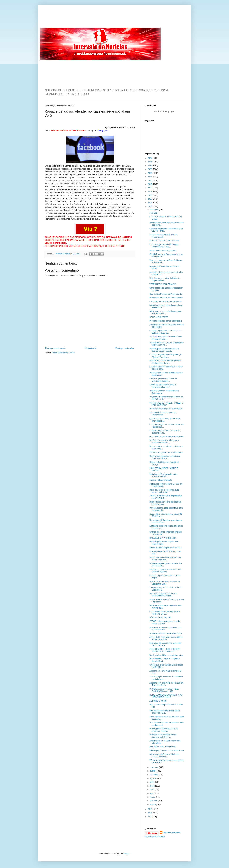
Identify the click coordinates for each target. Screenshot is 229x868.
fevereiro (154, 801)
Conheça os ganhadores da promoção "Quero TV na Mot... (166, 356)
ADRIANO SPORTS (158, 701)
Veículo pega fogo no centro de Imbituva (167, 751)
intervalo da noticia (63, 254)
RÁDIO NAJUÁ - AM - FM (160, 618)
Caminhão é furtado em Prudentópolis (166, 301)
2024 (150, 166)
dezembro (154, 210)
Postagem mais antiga (125, 348)
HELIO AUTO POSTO (159, 317)
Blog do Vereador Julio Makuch (163, 747)
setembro (154, 775)
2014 (150, 203)
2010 (150, 817)
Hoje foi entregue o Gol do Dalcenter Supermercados (165, 279)
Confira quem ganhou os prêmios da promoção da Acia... (165, 457)
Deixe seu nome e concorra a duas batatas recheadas (164, 491)
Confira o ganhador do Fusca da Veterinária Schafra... (163, 380)
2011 (150, 813)
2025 (150, 162)
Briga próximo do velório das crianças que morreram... (165, 503)
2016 (150, 195)
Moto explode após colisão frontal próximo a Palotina (164, 730)
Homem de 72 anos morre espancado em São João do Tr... (165, 362)
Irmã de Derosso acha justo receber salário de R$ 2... (165, 712)
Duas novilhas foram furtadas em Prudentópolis (163, 236)
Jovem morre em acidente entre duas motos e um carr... (165, 559)
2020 (150, 180)
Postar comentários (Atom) (63, 353)
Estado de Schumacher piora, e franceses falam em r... (163, 386)
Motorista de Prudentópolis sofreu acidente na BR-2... (164, 475)
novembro (154, 767)
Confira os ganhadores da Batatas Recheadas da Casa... (164, 246)
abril (152, 793)
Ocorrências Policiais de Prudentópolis (166, 294)
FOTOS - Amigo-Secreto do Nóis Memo (166, 452)
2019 (150, 184)
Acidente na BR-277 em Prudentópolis (166, 633)
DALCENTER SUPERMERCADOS (164, 241)
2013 (150, 206)
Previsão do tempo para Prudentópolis (166, 321)
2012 (150, 809)
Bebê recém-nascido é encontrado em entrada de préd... (166, 338)
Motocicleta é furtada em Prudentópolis (166, 298)
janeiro (153, 804)
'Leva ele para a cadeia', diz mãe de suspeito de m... (165, 432)
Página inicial (90, 348)
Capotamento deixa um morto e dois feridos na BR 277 (165, 613)
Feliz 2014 (154, 213)
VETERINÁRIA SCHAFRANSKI (163, 284)
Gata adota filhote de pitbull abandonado (167, 437)
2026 (150, 158)
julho (152, 782)
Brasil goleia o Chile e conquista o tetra (166, 655)
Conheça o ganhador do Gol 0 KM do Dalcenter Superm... (165, 332)
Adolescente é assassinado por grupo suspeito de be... (165, 312)
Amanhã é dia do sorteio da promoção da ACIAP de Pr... (166, 497)
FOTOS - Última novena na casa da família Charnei (165, 622)
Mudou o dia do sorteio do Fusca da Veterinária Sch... (165, 583)
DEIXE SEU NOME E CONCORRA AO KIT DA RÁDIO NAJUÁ (166, 696)
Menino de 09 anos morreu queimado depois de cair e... (165, 644)
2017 (150, 192)
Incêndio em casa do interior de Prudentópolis (163, 414)
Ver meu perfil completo (155, 837)
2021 (150, 177)
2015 (150, 199)
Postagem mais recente (55, 348)
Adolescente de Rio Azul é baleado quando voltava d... (164, 755)
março (153, 797)
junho (153, 786)
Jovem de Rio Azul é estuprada (163, 251)
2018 (150, 188)
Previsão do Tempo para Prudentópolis (166, 409)
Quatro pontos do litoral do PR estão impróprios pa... (165, 420)
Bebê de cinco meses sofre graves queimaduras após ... (164, 441)
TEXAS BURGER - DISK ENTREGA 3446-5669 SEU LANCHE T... (165, 650)
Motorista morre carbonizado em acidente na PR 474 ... (163, 736)
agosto (153, 778)
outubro (153, 771)
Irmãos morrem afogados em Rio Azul (165, 548)
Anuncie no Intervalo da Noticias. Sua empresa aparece (165, 571)
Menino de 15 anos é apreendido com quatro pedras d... (165, 628)
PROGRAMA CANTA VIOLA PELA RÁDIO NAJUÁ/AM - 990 (164, 690)
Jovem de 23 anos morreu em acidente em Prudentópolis (166, 638)
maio (152, 790)
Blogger (127, 854)
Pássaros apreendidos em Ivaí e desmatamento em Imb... (163, 595)
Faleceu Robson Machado (161, 480)
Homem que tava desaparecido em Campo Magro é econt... (164, 350)
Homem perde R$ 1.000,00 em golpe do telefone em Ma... (167, 344)
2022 (150, 173)
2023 (150, 169)
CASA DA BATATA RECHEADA (163, 538)
